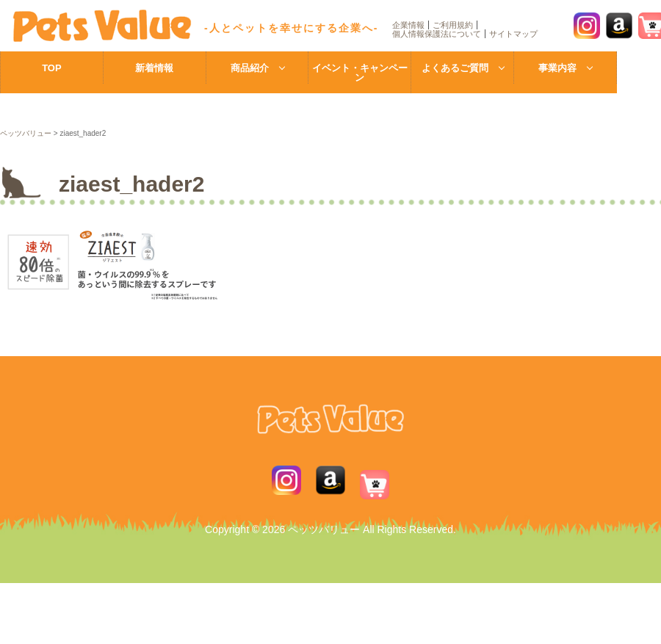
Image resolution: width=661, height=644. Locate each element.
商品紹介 (250, 68)
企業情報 (408, 25)
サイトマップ (513, 34)
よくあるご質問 (455, 68)
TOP (52, 68)
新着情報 (154, 68)
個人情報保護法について (437, 34)
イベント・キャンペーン (360, 73)
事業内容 (557, 68)
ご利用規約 (453, 25)
